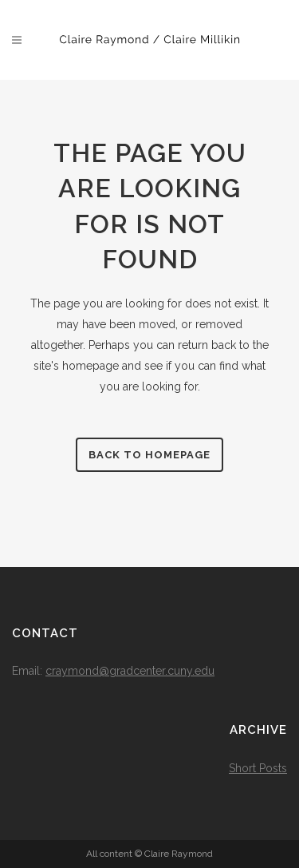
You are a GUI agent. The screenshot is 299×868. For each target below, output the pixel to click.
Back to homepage (149, 455)
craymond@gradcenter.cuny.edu (130, 671)
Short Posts (258, 768)
